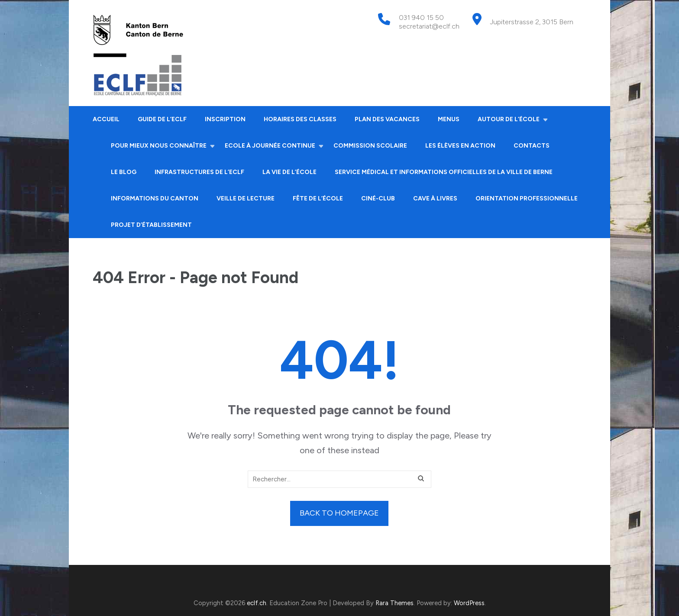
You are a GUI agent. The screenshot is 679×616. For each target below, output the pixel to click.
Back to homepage (339, 513)
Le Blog (124, 172)
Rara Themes (394, 603)
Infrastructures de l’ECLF (199, 172)
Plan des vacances (387, 119)
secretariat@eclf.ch (429, 26)
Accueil (106, 119)
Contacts (532, 146)
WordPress (469, 603)
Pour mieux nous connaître (159, 146)
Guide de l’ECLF (162, 119)
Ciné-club (378, 198)
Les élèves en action (460, 146)
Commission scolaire (370, 146)
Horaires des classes (300, 119)
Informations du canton (155, 198)
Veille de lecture (246, 198)
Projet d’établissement (151, 225)
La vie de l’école (289, 172)
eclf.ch (257, 603)
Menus (449, 119)
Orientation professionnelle (527, 198)
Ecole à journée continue (270, 146)
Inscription (225, 119)
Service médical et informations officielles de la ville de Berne (444, 172)
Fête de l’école (318, 198)
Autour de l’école (509, 119)
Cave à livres (435, 198)
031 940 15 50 (421, 18)
